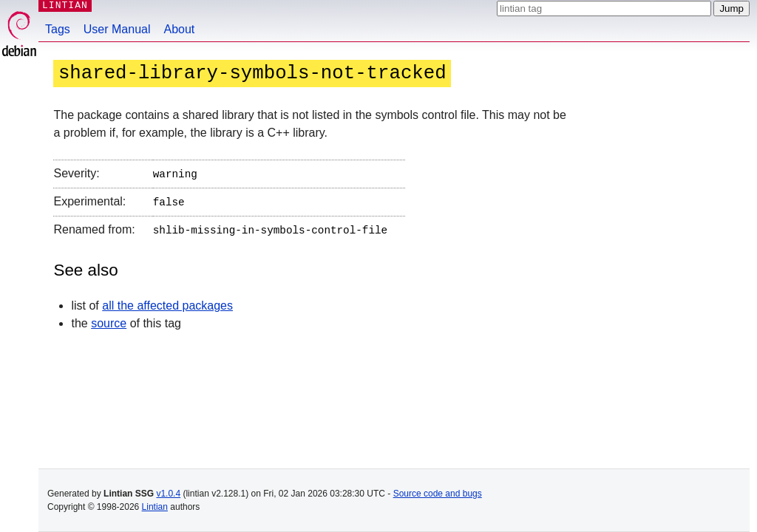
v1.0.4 (168, 494)
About (180, 29)
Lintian (155, 507)
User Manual (117, 29)
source (109, 319)
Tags (58, 29)
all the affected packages (167, 301)
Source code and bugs (438, 494)
